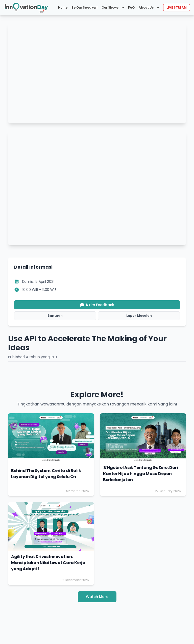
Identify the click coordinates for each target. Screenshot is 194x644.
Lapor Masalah (139, 316)
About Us (149, 8)
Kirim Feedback (97, 305)
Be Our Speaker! (84, 8)
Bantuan (55, 316)
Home (63, 8)
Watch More (97, 597)
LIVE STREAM (177, 7)
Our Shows (113, 8)
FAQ (131, 8)
